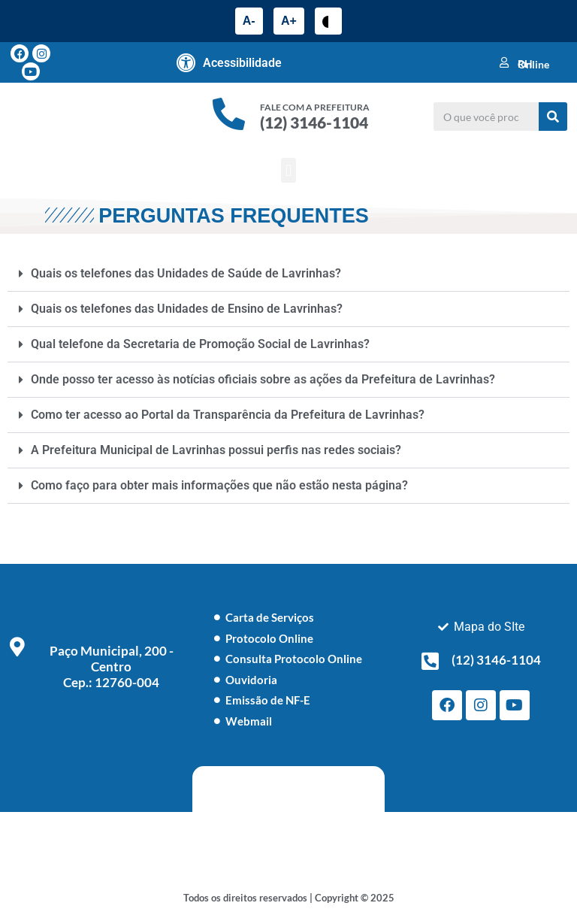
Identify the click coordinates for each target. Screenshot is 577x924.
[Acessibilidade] (186, 62)
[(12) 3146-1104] (430, 661)
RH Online (533, 64)
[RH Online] (504, 62)
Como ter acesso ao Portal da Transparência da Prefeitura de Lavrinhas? (228, 415)
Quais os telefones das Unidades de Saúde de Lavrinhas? (186, 273)
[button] (288, 170)
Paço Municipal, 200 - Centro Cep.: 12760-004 (112, 666)
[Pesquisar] (553, 117)
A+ (289, 21)
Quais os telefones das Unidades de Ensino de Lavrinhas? (187, 309)
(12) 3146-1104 (314, 122)
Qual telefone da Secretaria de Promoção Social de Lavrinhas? (200, 344)
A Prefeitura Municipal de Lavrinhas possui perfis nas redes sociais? (216, 450)
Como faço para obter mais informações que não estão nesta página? (219, 485)
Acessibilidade (242, 63)
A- (249, 21)
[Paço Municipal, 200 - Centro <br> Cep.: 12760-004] (17, 647)
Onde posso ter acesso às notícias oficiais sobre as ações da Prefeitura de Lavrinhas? (263, 379)
